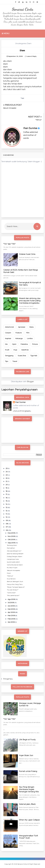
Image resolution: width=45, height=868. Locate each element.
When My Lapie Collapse (29, 820)
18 (7, 491)
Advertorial (9, 327)
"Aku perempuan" (13, 595)
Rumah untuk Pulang (28, 771)
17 (7, 494)
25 (7, 468)
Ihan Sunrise (30, 128)
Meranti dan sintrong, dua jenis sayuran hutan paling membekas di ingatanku (30, 301)
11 (6, 514)
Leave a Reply (31, 56)
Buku (32, 327)
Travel (15, 361)
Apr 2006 (11, 612)
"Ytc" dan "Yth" (9, 244)
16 (7, 498)
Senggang (9, 356)
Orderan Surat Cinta (27, 254)
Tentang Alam (12, 545)
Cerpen (8, 333)
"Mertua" (39, 120)
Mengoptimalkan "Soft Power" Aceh (28, 837)
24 (7, 472)
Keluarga (19, 338)
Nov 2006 (12, 536)
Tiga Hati (34, 356)
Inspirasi (8, 338)
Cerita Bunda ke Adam (15, 565)
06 (7, 530)
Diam (9, 573)
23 (7, 475)
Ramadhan (11, 548)
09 (7, 520)
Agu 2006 (12, 599)
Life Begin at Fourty (27, 740)
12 (7, 511)
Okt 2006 (12, 539)
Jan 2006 (11, 622)
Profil (7, 350)
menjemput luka (13, 559)
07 (7, 527)
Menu (6, 33)
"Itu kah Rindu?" (13, 590)
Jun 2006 (11, 606)
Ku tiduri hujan (12, 568)
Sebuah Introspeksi (10, 108)
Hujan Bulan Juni (26, 755)
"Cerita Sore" (11, 593)
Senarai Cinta (23, 9)
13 (7, 507)
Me (6, 344)
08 (7, 524)
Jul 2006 (11, 602)
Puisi (15, 350)
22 (7, 478)
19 (7, 488)
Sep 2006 (12, 543)
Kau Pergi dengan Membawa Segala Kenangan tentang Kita (29, 789)
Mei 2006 (11, 609)
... (4, 729)
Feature (19, 333)
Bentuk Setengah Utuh (15, 581)
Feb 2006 (12, 619)
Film (28, 333)
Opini (14, 344)
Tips (7, 361)
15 (7, 501)
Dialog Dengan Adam (15, 556)
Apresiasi (22, 327)
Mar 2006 (12, 615)
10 (7, 517)
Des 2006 (12, 533)
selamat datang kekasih (15, 554)
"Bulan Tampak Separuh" (16, 587)
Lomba (30, 338)
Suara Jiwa (22, 356)
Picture (35, 344)
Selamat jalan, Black (27, 804)
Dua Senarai (11, 579)
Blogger (30, 382)
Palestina (24, 344)
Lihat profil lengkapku (22, 411)
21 (7, 481)
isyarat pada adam (13, 562)
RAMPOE (25, 350)
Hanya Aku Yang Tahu (15, 584)
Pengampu (8, 679)
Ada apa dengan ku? (14, 551)
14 (7, 504)
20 (7, 485)
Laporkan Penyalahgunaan (19, 390)
